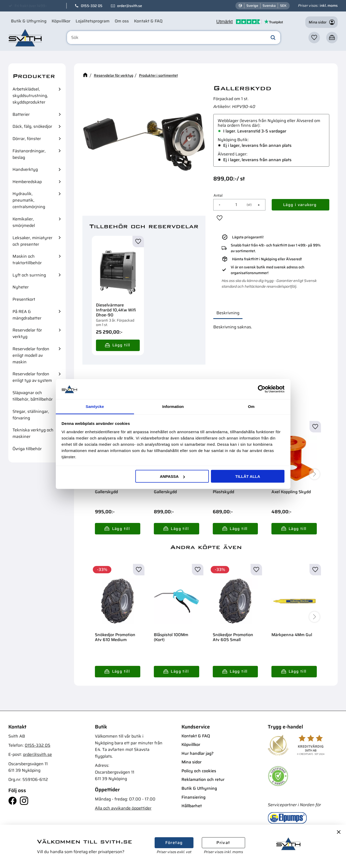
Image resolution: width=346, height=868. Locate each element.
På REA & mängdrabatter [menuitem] (27, 315)
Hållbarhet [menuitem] (192, 806)
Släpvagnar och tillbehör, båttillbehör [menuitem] (33, 396)
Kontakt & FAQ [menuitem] (148, 21)
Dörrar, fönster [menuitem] (27, 139)
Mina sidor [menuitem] (192, 762)
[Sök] (273, 38)
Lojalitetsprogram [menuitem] (93, 21)
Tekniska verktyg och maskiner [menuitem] (33, 433)
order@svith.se (130, 6)
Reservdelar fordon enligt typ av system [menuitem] (32, 377)
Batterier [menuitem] (21, 114)
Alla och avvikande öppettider (123, 808)
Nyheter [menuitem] (21, 287)
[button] (314, 38)
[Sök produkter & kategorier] (174, 38)
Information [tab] (173, 406)
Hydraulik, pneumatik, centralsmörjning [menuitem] (29, 200)
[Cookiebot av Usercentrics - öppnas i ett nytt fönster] (262, 389)
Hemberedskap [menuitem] (27, 182)
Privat (223, 843)
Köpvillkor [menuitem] (61, 21)
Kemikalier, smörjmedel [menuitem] (24, 222)
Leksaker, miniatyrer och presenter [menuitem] (32, 241)
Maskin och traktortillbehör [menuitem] (27, 260)
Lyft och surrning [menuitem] (29, 275)
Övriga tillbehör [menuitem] (27, 449)
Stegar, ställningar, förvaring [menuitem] (31, 415)
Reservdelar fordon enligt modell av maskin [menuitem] (31, 355)
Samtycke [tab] (95, 406)
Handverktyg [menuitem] (25, 169)
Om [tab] (251, 406)
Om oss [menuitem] (122, 21)
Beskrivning (228, 313)
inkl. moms (329, 5)
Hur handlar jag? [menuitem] (198, 753)
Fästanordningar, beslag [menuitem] (29, 154)
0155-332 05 (92, 6)
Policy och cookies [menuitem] (199, 771)
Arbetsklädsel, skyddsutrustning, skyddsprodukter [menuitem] (30, 96)
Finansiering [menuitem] (193, 797)
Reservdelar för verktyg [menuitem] (27, 333)
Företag (174, 843)
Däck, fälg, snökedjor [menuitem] (32, 126)
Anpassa (172, 476)
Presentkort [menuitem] (24, 299)
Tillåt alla (248, 476)
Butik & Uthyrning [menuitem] (29, 21)
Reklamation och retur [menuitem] (203, 779)
